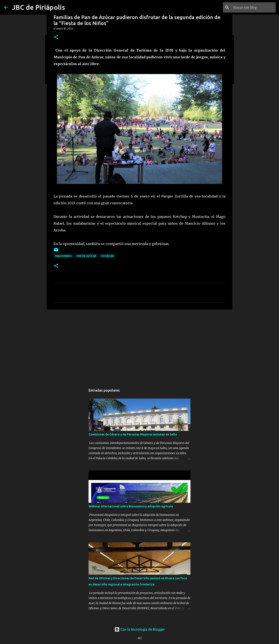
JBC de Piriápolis (38, 7)
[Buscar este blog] (253, 7)
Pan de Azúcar (86, 256)
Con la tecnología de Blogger (140, 629)
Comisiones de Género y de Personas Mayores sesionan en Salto (133, 434)
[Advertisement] (139, 346)
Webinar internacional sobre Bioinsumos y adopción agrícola (131, 506)
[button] (56, 37)
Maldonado (63, 256)
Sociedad (108, 256)
